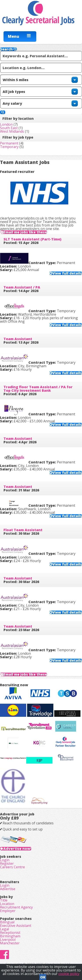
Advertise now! (17, 849)
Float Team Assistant (23, 530)
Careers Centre (12, 867)
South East (9, 128)
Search (8, 49)
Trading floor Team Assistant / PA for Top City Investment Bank (38, 389)
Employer (8, 911)
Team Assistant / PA (22, 287)
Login (5, 860)
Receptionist (10, 933)
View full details (67, 273)
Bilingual (7, 922)
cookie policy (69, 974)
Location (7, 904)
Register (7, 863)
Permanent (9, 143)
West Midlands (12, 131)
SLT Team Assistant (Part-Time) (32, 239)
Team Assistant (18, 339)
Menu (14, 36)
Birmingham (10, 936)
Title (4, 900)
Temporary (9, 147)
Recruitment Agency (16, 907)
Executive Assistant (16, 926)
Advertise (8, 889)
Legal (4, 929)
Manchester (10, 943)
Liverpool (8, 940)
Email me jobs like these (25, 232)
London (6, 124)
